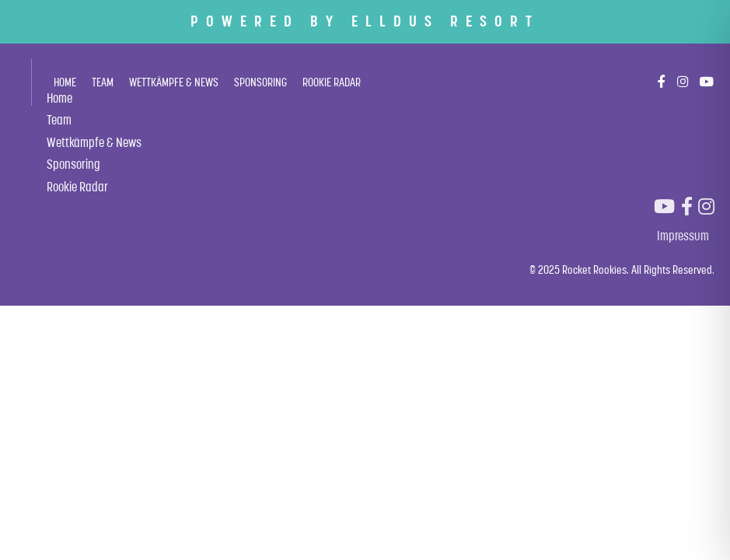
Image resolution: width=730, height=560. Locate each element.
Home (65, 82)
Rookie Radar (332, 82)
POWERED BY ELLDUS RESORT (365, 21)
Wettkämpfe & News (174, 82)
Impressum (683, 236)
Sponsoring (260, 82)
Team (103, 82)
